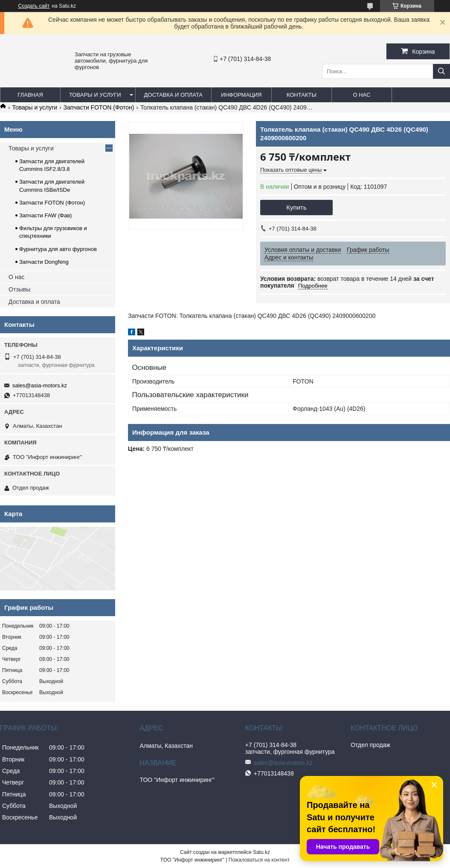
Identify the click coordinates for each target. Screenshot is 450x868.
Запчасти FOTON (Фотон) (99, 107)
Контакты (302, 95)
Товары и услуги (95, 95)
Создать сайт (34, 6)
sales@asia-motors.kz (40, 385)
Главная (30, 95)
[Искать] (441, 71)
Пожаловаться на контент (259, 860)
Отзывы (19, 289)
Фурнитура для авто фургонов (58, 249)
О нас (361, 95)
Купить (296, 207)
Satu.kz (261, 852)
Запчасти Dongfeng (44, 262)
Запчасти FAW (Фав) (45, 215)
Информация (241, 95)
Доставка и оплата (173, 95)
